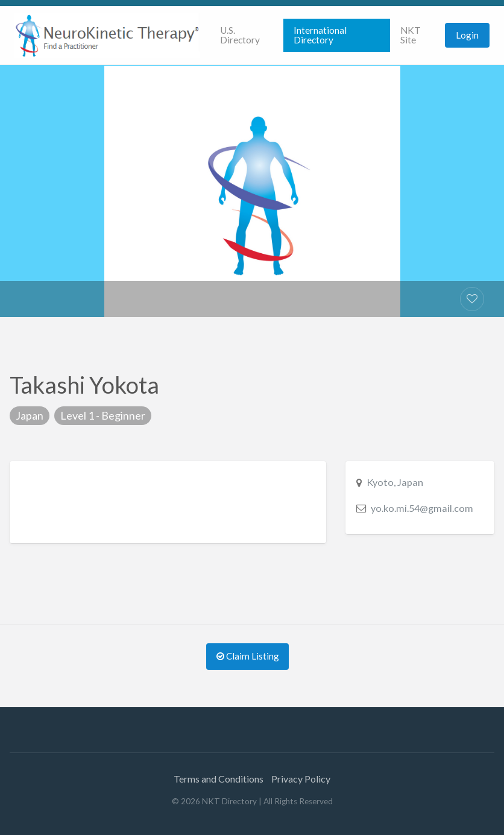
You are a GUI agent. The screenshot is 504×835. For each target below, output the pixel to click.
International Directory (320, 35)
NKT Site (411, 35)
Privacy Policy (301, 779)
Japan (30, 415)
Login (467, 35)
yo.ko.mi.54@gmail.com (422, 508)
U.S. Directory (240, 35)
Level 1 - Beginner (103, 415)
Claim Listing (248, 656)
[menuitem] (247, 35)
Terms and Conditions (219, 779)
